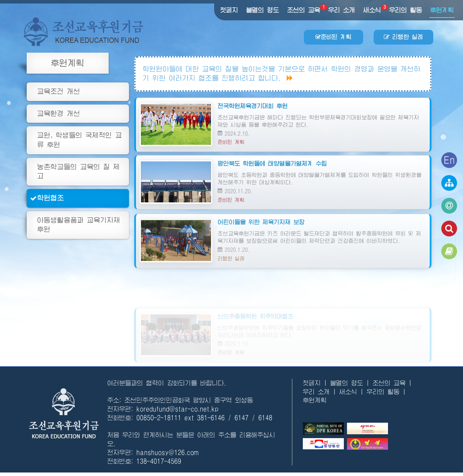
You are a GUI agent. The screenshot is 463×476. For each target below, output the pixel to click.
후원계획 (442, 10)
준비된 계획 (333, 37)
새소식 (372, 10)
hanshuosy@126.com (167, 452)
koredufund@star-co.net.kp (177, 409)
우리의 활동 (406, 10)
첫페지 (229, 10)
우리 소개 (342, 10)
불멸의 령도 (263, 10)
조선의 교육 (304, 10)
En (449, 160)
